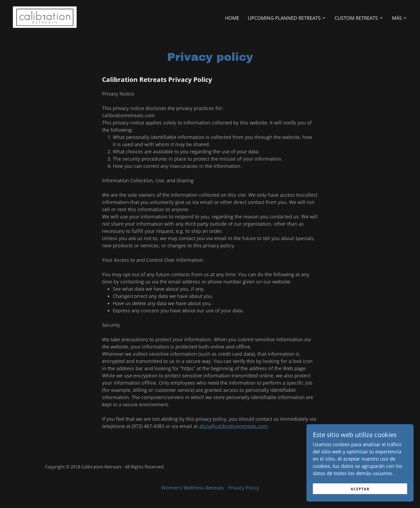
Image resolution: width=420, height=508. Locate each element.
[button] (287, 18)
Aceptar (360, 493)
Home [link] (232, 18)
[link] (45, 17)
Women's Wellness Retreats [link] (193, 488)
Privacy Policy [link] (244, 488)
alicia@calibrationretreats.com (233, 426)
